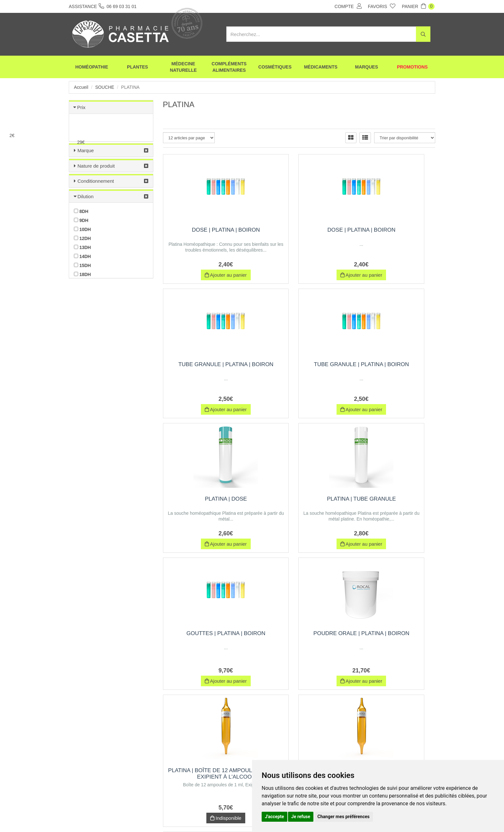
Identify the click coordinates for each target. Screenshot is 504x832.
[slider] (44, 136)
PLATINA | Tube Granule (393, 364)
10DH (82, 229)
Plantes (137, 68)
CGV (212, 815)
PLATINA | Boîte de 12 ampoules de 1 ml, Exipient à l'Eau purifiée (393, 642)
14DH (82, 256)
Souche (105, 87)
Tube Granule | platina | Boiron (393, 233)
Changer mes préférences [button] (344, 817)
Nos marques (186, 815)
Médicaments (321, 68)
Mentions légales (241, 815)
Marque (86, 150)
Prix (81, 107)
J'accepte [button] (274, 817)
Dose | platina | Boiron (205, 230)
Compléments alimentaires (229, 68)
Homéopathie (92, 68)
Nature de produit (96, 166)
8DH (81, 211)
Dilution (85, 196)
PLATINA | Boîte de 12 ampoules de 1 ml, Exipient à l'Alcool (393, 505)
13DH (82, 247)
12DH (82, 238)
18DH (82, 274)
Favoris (382, 6)
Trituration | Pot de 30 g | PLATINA (299, 639)
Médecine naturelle (183, 68)
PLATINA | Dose (299, 364)
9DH (81, 220)
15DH (82, 265)
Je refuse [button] (301, 817)
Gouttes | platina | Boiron (205, 499)
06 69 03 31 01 (117, 772)
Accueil (81, 87)
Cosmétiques (275, 68)
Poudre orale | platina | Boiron (299, 502)
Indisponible (393, 546)
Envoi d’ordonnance (147, 815)
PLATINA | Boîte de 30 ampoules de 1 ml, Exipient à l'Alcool (205, 642)
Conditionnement (96, 181)
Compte (348, 6)
